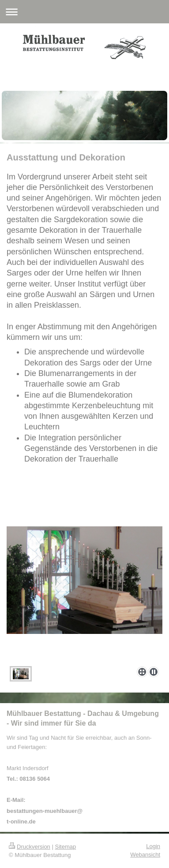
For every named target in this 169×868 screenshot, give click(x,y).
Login (153, 846)
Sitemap (66, 847)
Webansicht (145, 855)
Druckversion (30, 847)
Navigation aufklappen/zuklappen (84, 12)
